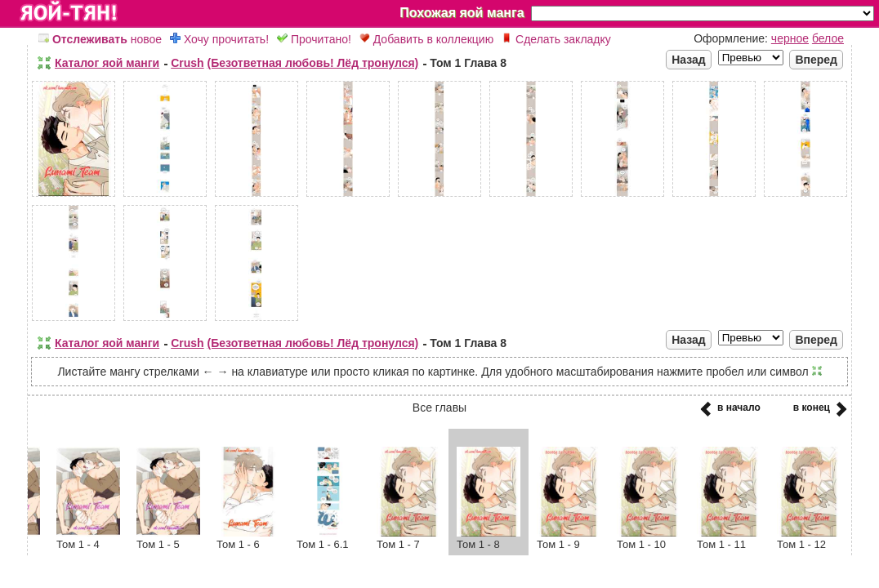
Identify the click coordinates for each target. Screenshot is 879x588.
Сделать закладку (556, 39)
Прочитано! (314, 39)
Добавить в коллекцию (426, 39)
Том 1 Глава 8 (468, 63)
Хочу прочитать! (219, 39)
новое (100, 39)
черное (790, 38)
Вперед (816, 60)
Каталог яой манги (107, 63)
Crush (187, 63)
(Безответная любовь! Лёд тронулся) (313, 63)
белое (828, 38)
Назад (689, 60)
